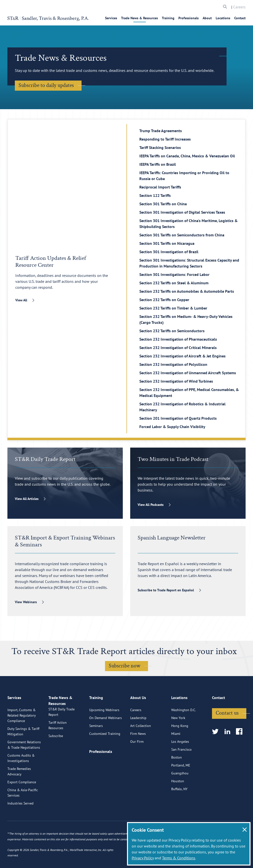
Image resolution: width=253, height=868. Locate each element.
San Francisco (181, 769)
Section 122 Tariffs (155, 195)
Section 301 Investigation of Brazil (169, 252)
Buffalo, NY (179, 809)
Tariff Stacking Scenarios (160, 147)
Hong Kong (180, 746)
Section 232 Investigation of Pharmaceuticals (178, 339)
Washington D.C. (184, 730)
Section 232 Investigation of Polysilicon (173, 364)
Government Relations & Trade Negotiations (24, 765)
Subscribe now (125, 666)
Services (111, 18)
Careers (239, 7)
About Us (138, 720)
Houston (178, 801)
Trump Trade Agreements (161, 131)
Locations (223, 18)
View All (21, 300)
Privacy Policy (143, 858)
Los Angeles (180, 762)
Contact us (227, 733)
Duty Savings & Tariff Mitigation (23, 751)
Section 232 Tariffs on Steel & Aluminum (174, 283)
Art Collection (141, 746)
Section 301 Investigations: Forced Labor (174, 274)
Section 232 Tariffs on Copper (164, 300)
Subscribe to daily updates (46, 85)
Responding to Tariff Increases (165, 139)
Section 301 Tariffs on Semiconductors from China (182, 235)
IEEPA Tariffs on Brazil (158, 164)
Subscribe (56, 762)
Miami (176, 754)
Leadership (138, 738)
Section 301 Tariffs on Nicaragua (167, 243)
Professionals (189, 18)
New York (178, 738)
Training (168, 18)
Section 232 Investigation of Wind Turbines (176, 381)
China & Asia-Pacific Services (23, 813)
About (207, 18)
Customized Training (105, 754)
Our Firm (137, 762)
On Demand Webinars (105, 738)
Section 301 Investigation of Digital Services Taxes (182, 212)
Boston (177, 777)
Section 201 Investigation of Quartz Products (178, 418)
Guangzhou (180, 793)
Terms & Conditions (179, 858)
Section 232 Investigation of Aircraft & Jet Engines (182, 356)
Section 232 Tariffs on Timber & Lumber (173, 308)
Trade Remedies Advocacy (19, 791)
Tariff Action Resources (58, 751)
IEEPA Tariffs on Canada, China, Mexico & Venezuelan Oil (187, 156)
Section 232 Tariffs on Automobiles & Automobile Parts (187, 291)
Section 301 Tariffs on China (163, 204)
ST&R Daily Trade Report (62, 738)
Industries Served (21, 823)
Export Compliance (22, 802)
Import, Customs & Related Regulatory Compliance (21, 735)
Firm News (138, 754)
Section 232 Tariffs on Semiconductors (172, 331)
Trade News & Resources (139, 18)
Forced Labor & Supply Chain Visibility (172, 427)
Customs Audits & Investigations (21, 778)
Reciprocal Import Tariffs (160, 187)
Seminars (96, 746)
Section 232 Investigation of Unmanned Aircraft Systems (188, 373)
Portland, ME (181, 785)
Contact (240, 18)
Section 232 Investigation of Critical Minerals (178, 348)
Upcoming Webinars (104, 730)
